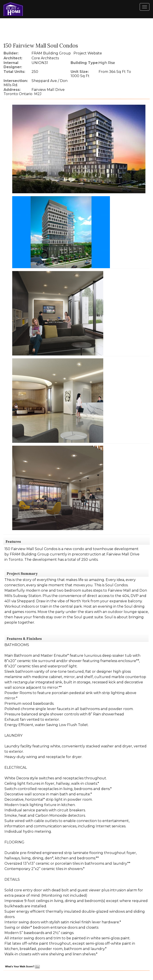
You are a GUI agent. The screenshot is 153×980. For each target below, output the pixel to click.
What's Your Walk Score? (22, 966)
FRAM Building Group (51, 53)
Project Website (88, 53)
